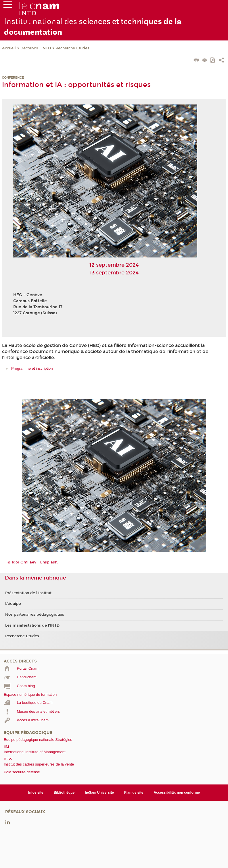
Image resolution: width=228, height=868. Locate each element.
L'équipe (13, 604)
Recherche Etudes (72, 48)
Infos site (36, 793)
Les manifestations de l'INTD (32, 625)
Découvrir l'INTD (36, 48)
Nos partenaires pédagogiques (35, 615)
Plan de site (134, 793)
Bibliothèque (64, 793)
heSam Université (99, 793)
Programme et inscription (32, 368)
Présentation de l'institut (28, 593)
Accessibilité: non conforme (177, 793)
